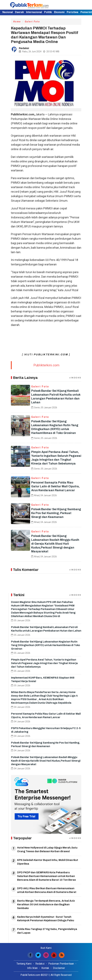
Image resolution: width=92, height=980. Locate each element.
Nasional (8, 12)
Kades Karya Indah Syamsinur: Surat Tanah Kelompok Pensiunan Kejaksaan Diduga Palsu (46, 919)
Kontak (45, 968)
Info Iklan (32, 968)
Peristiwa (72, 12)
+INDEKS (75, 378)
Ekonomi (59, 12)
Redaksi (40, 964)
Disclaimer (59, 968)
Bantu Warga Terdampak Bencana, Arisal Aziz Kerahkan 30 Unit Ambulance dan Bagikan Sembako (46, 904)
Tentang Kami (24, 964)
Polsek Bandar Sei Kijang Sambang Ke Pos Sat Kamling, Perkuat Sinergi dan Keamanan (56, 513)
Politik (48, 12)
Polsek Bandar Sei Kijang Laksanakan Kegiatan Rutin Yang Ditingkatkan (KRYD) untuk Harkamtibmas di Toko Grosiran (46, 645)
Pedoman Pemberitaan (61, 964)
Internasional (34, 12)
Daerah (19, 12)
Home (17, 22)
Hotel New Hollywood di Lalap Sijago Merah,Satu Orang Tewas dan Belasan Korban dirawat (47, 849)
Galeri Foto (32, 22)
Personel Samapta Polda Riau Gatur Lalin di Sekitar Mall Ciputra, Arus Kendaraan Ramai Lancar (55, 486)
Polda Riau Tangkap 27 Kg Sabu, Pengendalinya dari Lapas (47, 931)
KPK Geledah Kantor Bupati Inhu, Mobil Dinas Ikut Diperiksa (48, 862)
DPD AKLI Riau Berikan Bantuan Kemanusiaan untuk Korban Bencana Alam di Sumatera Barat (47, 890)
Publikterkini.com (46, 365)
